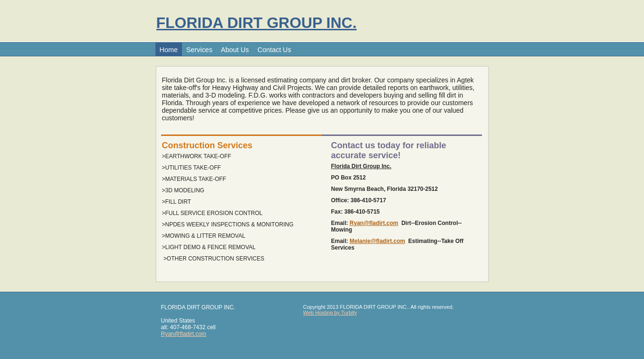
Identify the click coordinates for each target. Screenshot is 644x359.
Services (199, 50)
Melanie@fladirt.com (377, 241)
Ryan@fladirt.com (374, 223)
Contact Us (274, 50)
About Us (235, 50)
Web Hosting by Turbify (330, 313)
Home (169, 50)
